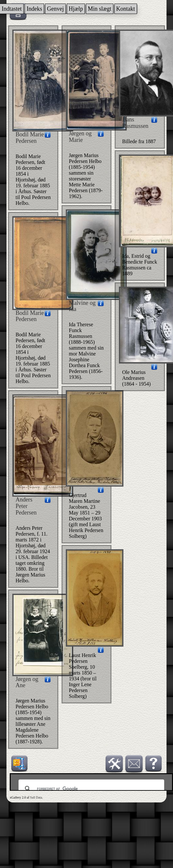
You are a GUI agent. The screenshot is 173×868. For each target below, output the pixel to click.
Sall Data (36, 797)
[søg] (90, 789)
